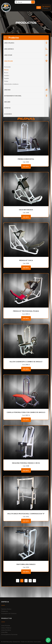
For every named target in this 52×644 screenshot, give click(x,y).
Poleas (6, 81)
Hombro (7, 75)
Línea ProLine (6, 626)
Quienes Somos (6, 609)
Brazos (6, 73)
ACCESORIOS (8, 114)
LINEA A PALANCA (9, 43)
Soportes (7, 108)
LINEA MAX (7, 90)
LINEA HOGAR (8, 55)
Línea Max (4, 632)
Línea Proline (8, 61)
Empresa (5, 602)
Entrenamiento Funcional (13, 96)
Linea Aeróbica (9, 49)
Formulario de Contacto (9, 613)
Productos (5, 611)
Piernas (6, 70)
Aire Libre (7, 102)
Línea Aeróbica (6, 630)
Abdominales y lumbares (11, 84)
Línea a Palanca (6, 628)
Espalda (6, 78)
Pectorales (7, 67)
